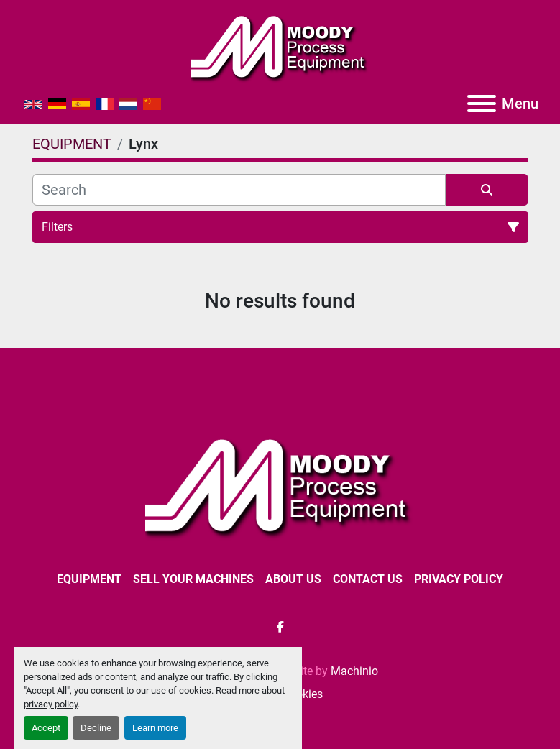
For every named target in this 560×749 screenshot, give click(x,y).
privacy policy (51, 704)
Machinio (354, 671)
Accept (46, 728)
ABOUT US (293, 579)
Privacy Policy (459, 579)
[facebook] (280, 627)
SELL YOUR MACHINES (193, 579)
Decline (96, 728)
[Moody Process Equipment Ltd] (280, 486)
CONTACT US (368, 579)
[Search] (239, 190)
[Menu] (482, 104)
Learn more (155, 728)
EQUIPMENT (89, 579)
